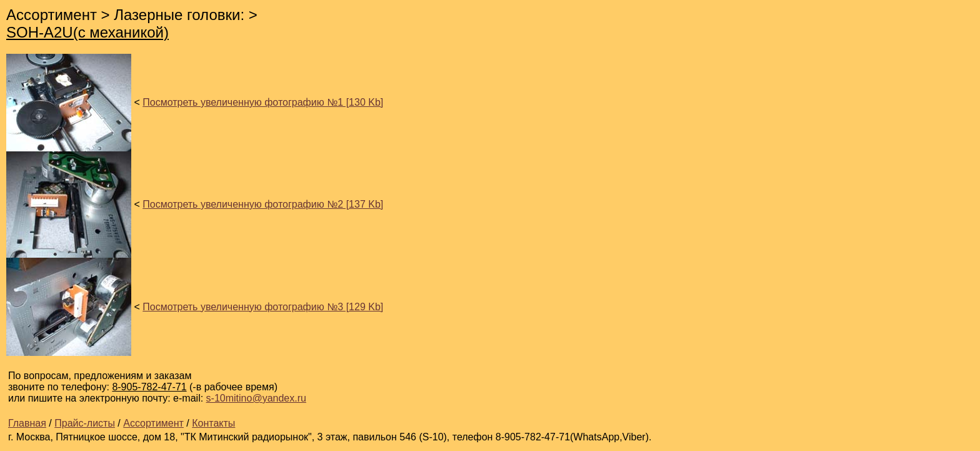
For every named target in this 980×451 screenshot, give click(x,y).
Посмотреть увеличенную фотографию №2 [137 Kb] (263, 204)
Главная (27, 423)
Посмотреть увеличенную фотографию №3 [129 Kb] (263, 307)
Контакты (213, 423)
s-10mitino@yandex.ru (256, 398)
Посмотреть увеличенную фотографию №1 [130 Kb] (263, 102)
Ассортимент (153, 423)
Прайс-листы (85, 423)
